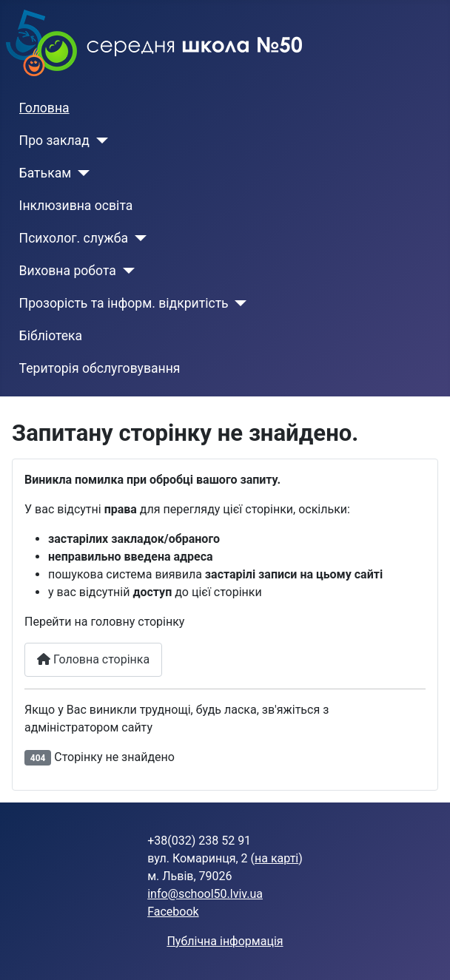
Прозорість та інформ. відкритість (124, 303)
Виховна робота (68, 271)
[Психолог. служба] (137, 238)
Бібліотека (51, 336)
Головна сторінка (93, 659)
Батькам (46, 173)
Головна (44, 108)
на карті (276, 858)
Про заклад (54, 141)
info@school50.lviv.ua (205, 894)
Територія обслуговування (100, 368)
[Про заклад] (99, 141)
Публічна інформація (225, 941)
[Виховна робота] (125, 271)
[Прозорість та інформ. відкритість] (238, 303)
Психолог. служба (74, 238)
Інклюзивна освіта (76, 206)
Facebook (173, 912)
